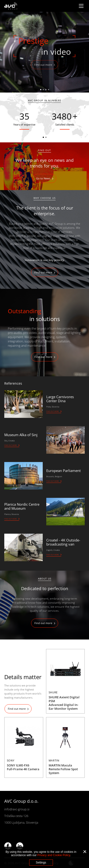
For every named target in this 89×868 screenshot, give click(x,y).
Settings (41, 863)
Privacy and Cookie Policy (54, 855)
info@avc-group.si (17, 809)
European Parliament (63, 471)
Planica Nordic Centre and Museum (22, 506)
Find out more (43, 65)
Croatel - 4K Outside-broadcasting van (63, 542)
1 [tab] (41, 90)
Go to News (43, 178)
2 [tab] (43, 90)
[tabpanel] (44, 52)
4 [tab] (49, 90)
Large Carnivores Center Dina (60, 399)
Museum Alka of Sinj (21, 435)
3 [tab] (46, 90)
